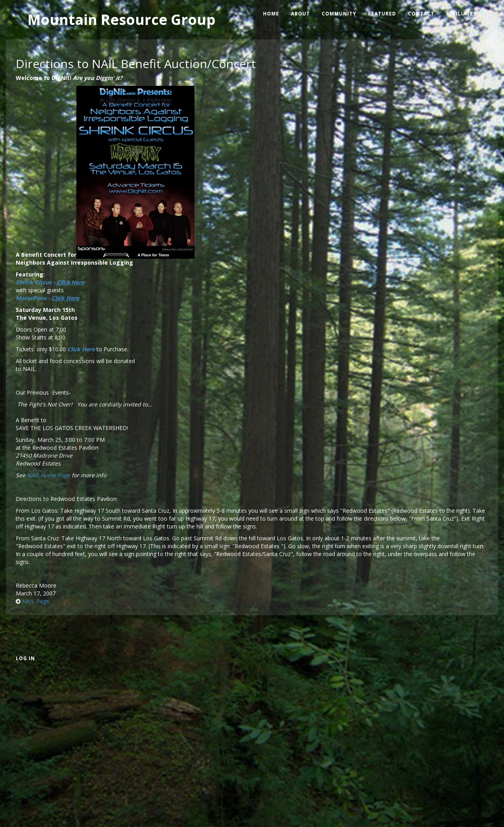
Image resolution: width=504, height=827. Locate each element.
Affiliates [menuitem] (461, 14)
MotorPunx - (47, 298)
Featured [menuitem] (382, 14)
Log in (25, 658)
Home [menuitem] (271, 14)
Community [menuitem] (339, 14)
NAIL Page (36, 601)
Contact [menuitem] (421, 14)
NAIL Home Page (48, 475)
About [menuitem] (300, 14)
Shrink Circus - (50, 282)
